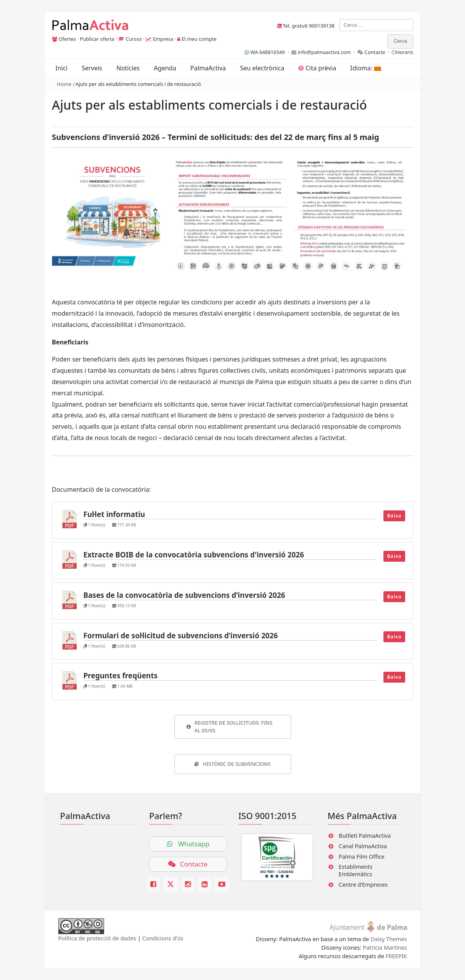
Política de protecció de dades (97, 938)
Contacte (375, 52)
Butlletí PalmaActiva (365, 836)
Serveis (92, 68)
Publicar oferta (97, 39)
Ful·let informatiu (114, 514)
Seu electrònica (262, 68)
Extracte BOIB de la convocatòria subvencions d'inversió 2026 (194, 555)
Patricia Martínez (385, 948)
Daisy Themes (389, 939)
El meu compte (199, 39)
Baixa (394, 516)
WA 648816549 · (268, 52)
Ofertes (67, 39)
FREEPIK (396, 956)
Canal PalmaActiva (363, 846)
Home (64, 84)
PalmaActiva (208, 68)
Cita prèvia (317, 68)
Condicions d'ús (163, 938)
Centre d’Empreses (363, 885)
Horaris (404, 52)
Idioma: (366, 68)
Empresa (163, 39)
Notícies (128, 68)
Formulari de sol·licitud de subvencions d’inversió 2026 (181, 635)
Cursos (134, 39)
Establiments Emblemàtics (356, 870)
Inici (62, 68)
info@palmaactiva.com (324, 52)
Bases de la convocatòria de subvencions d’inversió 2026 (185, 595)
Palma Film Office (362, 857)
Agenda (165, 68)
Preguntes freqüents (121, 675)
